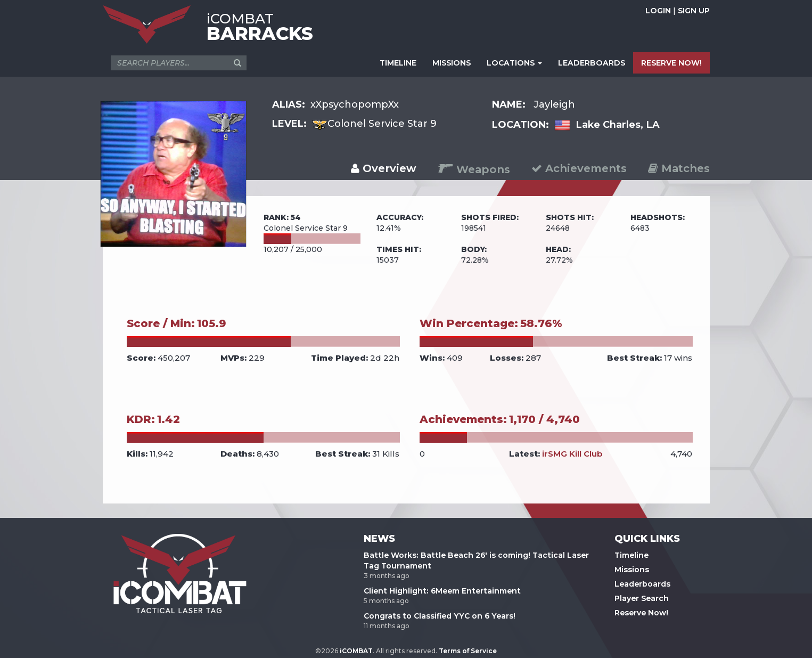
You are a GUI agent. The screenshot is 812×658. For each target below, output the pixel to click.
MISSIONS (452, 63)
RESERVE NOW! (671, 63)
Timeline (631, 555)
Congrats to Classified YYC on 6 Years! (440, 616)
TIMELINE (398, 63)
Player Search (642, 598)
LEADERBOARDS (592, 63)
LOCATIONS (514, 63)
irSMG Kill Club (572, 454)
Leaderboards (642, 584)
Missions (632, 570)
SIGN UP (694, 11)
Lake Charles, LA (618, 125)
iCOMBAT (356, 651)
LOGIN (658, 11)
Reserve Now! (641, 613)
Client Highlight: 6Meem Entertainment (442, 591)
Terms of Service (468, 651)
